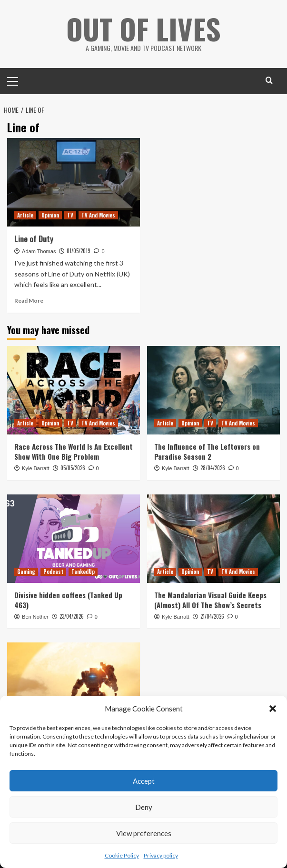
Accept (144, 781)
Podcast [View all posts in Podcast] (53, 572)
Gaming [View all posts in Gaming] (26, 572)
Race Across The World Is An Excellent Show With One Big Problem (74, 451)
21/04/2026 (212, 616)
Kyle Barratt (35, 468)
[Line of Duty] (74, 182)
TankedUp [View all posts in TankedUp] (83, 572)
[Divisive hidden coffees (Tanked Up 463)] (74, 539)
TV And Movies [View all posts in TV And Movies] (98, 215)
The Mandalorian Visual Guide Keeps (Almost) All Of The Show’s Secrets (210, 600)
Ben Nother (35, 617)
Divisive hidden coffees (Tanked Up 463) (68, 600)
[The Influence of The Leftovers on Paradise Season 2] (213, 390)
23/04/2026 (72, 616)
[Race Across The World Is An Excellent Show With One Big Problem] (74, 390)
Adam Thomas (39, 251)
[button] (273, 709)
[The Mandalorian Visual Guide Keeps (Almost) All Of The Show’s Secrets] (213, 539)
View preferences (144, 833)
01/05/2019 (79, 251)
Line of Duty (34, 239)
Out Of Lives (143, 28)
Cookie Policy (122, 855)
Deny (144, 807)
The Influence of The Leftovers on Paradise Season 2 (207, 451)
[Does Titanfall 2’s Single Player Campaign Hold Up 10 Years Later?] (74, 687)
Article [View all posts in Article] (25, 215)
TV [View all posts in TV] (70, 215)
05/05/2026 (73, 468)
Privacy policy (161, 855)
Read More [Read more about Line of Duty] (29, 301)
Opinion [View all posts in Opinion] (50, 215)
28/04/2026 (213, 468)
